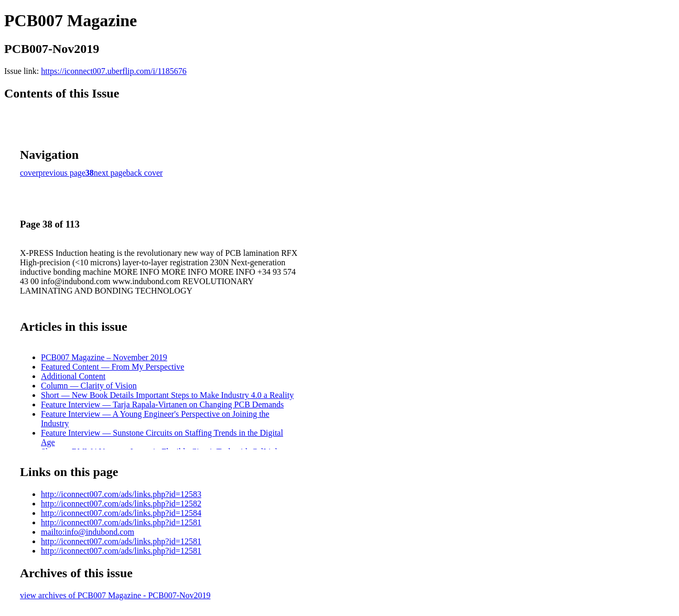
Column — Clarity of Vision (89, 386)
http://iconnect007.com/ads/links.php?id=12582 (121, 504)
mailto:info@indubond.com (88, 532)
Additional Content (73, 376)
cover (29, 173)
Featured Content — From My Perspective (112, 367)
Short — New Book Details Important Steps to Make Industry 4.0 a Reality (167, 395)
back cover (145, 173)
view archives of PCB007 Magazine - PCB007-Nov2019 (115, 595)
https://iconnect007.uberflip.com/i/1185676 (114, 71)
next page (110, 173)
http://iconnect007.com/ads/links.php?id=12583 (121, 494)
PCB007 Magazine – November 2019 (104, 357)
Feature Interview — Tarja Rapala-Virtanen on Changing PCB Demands (162, 404)
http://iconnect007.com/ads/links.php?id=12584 (121, 513)
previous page (62, 173)
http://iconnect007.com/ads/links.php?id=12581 (121, 522)
